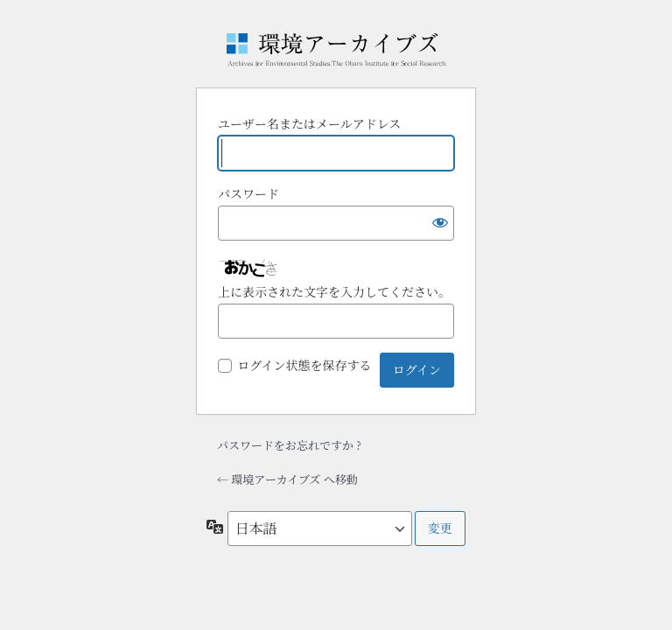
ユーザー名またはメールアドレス (309, 123)
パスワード (248, 193)
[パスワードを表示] (437, 223)
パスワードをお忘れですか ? (289, 445)
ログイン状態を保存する (304, 365)
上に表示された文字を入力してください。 (334, 291)
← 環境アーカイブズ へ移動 (287, 479)
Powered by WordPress (336, 50)
